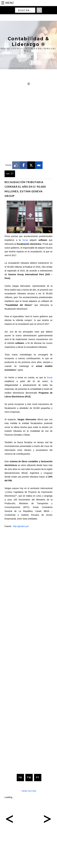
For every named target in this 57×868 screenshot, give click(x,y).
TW (29, 777)
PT (38, 777)
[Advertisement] (28, 107)
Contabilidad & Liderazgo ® (28, 42)
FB (20, 777)
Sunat (25, 240)
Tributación (29, 791)
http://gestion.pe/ (21, 526)
